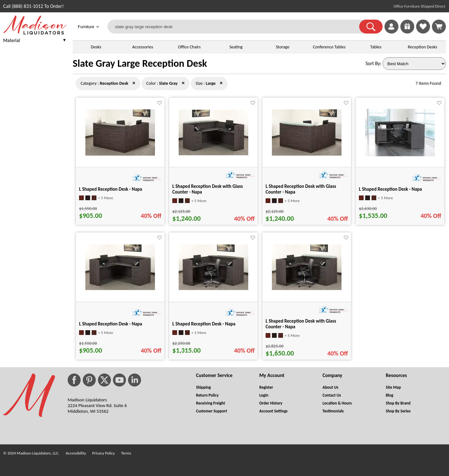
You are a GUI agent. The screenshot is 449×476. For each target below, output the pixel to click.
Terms (126, 453)
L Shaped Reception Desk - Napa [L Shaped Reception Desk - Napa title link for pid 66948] (391, 189)
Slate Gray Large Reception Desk (140, 63)
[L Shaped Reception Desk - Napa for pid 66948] (400, 155)
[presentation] (35, 41)
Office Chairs (189, 47)
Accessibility (76, 453)
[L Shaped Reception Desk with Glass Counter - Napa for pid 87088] (213, 154)
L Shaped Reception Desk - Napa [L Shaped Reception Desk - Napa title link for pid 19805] (204, 324)
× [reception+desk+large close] (183, 83)
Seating (236, 47)
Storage (283, 47)
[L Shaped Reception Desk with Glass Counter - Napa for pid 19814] (307, 288)
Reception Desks (423, 47)
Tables (376, 47)
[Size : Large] (211, 83)
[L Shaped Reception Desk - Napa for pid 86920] (120, 288)
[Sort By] (414, 64)
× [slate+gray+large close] (134, 83)
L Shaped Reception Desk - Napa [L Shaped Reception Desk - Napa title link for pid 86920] (111, 324)
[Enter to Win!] (407, 32)
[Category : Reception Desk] (114, 83)
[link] (439, 27)
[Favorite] (160, 103)
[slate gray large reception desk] (237, 27)
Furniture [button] (89, 27)
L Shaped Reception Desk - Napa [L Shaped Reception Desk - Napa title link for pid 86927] (111, 189)
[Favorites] (423, 32)
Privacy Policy (104, 453)
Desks (96, 47)
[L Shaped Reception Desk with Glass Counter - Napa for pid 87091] (307, 154)
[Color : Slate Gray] (168, 83)
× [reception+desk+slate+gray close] (221, 83)
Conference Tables (329, 47)
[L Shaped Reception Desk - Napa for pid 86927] (120, 154)
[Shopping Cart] (439, 27)
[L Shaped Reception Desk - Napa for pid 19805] (213, 288)
